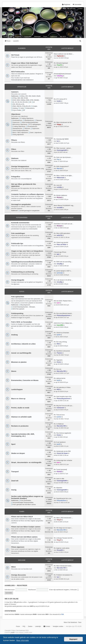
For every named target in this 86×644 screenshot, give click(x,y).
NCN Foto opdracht (18, 309)
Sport (13, 444)
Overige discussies (19, 575)
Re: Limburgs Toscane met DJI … (64, 538)
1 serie (21, 108)
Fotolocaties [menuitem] (28, 37)
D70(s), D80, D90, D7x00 (19, 98)
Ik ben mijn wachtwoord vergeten (59, 590)
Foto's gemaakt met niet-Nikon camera (23, 505)
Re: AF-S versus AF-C (60, 99)
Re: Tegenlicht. (58, 360)
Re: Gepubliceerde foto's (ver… (63, 498)
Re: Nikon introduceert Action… (63, 566)
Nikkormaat (61, 178)
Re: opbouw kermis (60, 378)
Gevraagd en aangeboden (21, 204)
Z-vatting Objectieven (18, 126)
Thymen (59, 353)
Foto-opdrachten (18, 297)
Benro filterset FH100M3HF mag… (64, 206)
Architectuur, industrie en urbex (23, 344)
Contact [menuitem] (47, 626)
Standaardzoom (28, 120)
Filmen (22, 512)
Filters (14, 149)
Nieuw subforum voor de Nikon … (64, 54)
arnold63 (60, 208)
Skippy (59, 124)
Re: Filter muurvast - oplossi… (63, 148)
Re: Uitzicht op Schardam (61, 333)
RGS (58, 344)
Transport (15, 472)
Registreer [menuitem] (66, 4)
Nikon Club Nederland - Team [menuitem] (73, 622)
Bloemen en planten (19, 362)
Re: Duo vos (58, 369)
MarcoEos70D (61, 371)
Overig (14, 490)
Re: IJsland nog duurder (61, 242)
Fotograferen (22, 218)
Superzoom (15, 122)
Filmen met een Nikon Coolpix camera (26, 527)
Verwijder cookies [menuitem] (58, 626)
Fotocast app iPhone (60, 252)
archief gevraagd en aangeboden (29, 211)
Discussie (22, 560)
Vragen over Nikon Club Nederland (24, 63)
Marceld (59, 168)
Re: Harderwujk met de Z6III (62, 451)
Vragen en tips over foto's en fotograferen (27, 251)
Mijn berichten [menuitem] (71, 9)
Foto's (22, 292)
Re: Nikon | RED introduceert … (63, 518)
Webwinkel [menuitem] (37, 37)
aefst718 (60, 235)
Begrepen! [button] (73, 639)
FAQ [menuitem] (24, 626)
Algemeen (22, 48)
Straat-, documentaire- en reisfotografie (26, 462)
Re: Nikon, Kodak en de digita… (63, 176)
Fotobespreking (17, 313)
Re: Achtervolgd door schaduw (63, 460)
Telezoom (38, 120)
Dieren (14, 371)
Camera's (15, 92)
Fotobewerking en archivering (23, 272)
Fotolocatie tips (17, 243)
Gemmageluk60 (62, 150)
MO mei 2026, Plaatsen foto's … (63, 301)
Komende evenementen (20, 223)
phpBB (13, 632)
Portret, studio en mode (20, 408)
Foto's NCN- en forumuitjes (22, 322)
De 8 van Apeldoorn (60, 442)
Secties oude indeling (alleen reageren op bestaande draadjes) (27, 497)
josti (58, 303)
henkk (59, 101)
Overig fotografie (18, 280)
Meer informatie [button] (23, 640)
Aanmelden (10, 585)
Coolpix (34, 106)
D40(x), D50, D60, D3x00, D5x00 (30, 96)
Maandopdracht (25, 305)
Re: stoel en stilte (59, 479)
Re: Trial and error (59, 415)
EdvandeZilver (61, 501)
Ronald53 (60, 550)
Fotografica (16, 177)
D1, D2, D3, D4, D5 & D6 (19, 102)
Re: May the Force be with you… (64, 406)
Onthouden (74, 590)
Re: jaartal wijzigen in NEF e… (63, 271)
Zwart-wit (15, 481)
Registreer (22, 585)
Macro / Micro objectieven (20, 133)
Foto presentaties (25, 501)
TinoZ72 (59, 65)
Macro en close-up (18, 399)
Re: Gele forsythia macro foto (63, 397)
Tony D (59, 520)
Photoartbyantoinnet (63, 315)
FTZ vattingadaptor (34, 124)
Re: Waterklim (58, 488)
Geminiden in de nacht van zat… (64, 224)
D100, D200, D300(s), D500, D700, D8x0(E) (25, 100)
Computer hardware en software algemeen (27, 194)
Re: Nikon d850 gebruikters (62, 233)
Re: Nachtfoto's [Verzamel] (62, 351)
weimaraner (61, 408)
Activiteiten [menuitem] (18, 37)
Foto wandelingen (18, 233)
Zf (33, 102)
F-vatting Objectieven (26, 118)
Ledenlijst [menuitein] (38, 626)
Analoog (14, 108)
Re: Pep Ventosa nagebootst (62, 433)
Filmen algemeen (18, 547)
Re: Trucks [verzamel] (60, 470)
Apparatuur (22, 87)
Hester (59, 362)
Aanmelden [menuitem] (77, 4)
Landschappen (17, 389)
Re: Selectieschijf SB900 (61, 139)
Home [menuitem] (5, 37)
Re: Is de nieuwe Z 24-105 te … (63, 280)
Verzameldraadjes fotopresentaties (22, 503)
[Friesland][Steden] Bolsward (62, 74)
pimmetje (60, 273)
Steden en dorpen (18, 453)
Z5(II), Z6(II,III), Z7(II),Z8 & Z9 (21, 106)
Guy (58, 159)
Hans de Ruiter (62, 245)
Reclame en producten (20, 426)
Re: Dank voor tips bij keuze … (63, 157)
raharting (60, 76)
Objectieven (16, 114)
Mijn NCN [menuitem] (63, 37)
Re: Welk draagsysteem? (61, 166)
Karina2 (59, 472)
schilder (59, 187)
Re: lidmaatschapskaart (61, 63)
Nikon (13, 567)
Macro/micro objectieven (19, 124)
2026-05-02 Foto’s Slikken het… (63, 323)
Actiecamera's (29, 108)
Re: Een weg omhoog (60, 342)
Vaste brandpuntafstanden (20, 131)
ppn (58, 254)
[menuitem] (80, 41)
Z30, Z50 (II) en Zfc (18, 104)
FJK (63, 614)
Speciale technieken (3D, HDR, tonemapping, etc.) (23, 435)
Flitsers (14, 140)
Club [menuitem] (11, 37)
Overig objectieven (17, 135)
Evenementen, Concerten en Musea (25, 380)
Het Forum (15, 55)
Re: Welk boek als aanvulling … (63, 262)
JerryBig (60, 264)
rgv (58, 577)
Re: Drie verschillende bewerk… (63, 313)
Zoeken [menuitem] (30, 626)
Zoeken (81, 9)
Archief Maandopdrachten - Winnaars (23, 307)
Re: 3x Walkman (59, 424)
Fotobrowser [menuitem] (54, 37)
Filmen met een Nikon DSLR (22, 517)
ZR (23, 110)
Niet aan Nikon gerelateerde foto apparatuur (24, 185)
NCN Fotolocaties (18, 72)
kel (58, 141)
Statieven (15, 158)
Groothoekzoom (17, 120)
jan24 (59, 335)
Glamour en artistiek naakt (21, 417)
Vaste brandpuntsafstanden (29, 122)
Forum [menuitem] (45, 37)
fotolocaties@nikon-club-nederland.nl (22, 80)
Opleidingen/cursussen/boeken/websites (27, 262)
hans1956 (60, 325)
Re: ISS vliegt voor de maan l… (63, 528)
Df (30, 102)
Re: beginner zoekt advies (62, 548)
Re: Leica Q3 (58, 185)
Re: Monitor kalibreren (60, 195)
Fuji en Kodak (16, 110)
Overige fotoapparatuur (20, 166)
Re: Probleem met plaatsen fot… (64, 575)
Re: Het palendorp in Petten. (62, 387)
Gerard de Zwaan (62, 453)
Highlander (60, 56)
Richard (59, 197)
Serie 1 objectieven (35, 133)
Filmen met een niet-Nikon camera (24, 537)
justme (59, 417)
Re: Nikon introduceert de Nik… (63, 122)
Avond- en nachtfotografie (21, 353)
